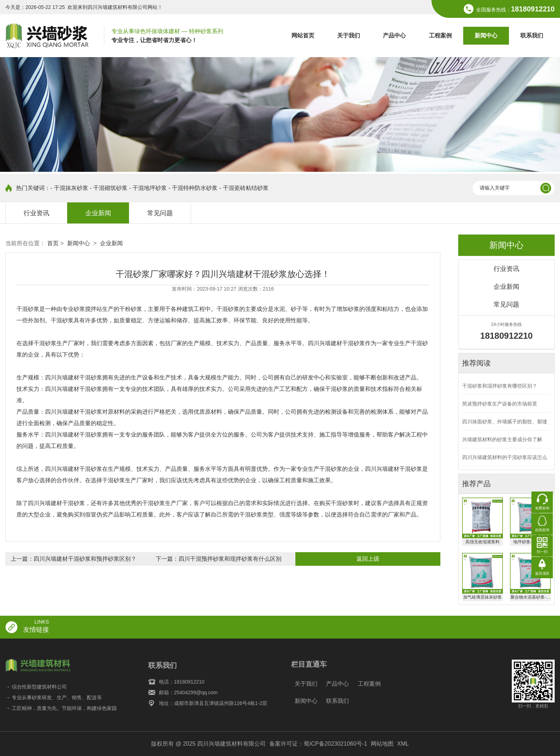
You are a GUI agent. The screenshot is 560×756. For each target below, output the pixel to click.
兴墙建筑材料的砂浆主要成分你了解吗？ (502, 442)
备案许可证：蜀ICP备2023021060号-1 (318, 744)
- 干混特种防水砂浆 (193, 188)
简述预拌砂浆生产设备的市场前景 (500, 404)
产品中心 (394, 36)
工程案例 (440, 36)
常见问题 (160, 213)
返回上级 (368, 559)
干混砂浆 (28, 309)
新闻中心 (486, 36)
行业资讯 (36, 213)
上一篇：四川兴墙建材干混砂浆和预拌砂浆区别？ (74, 559)
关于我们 (349, 36)
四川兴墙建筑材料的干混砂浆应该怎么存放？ (505, 460)
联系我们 (532, 36)
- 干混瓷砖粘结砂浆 (244, 188)
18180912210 (533, 9)
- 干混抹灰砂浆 (69, 188)
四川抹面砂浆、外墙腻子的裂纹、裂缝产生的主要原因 (505, 425)
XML (403, 744)
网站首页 (303, 36)
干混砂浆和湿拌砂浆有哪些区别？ (500, 386)
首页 (53, 243)
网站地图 (382, 744)
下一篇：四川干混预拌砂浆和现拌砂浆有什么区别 (219, 559)
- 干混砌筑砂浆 (109, 188)
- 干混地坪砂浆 (148, 188)
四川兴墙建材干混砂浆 (74, 469)
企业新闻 (98, 213)
